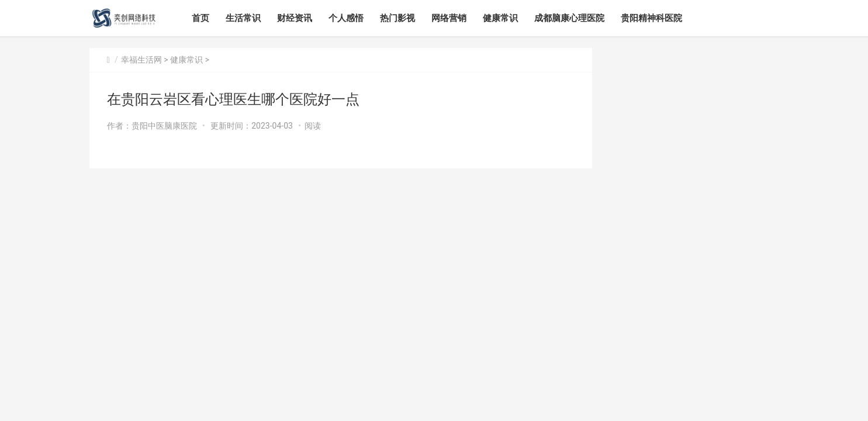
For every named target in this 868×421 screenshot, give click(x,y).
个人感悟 (346, 18)
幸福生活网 (141, 60)
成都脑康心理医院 (569, 18)
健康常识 (500, 18)
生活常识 (243, 18)
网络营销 (449, 18)
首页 (200, 18)
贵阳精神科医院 (651, 18)
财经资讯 (295, 18)
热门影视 (397, 18)
